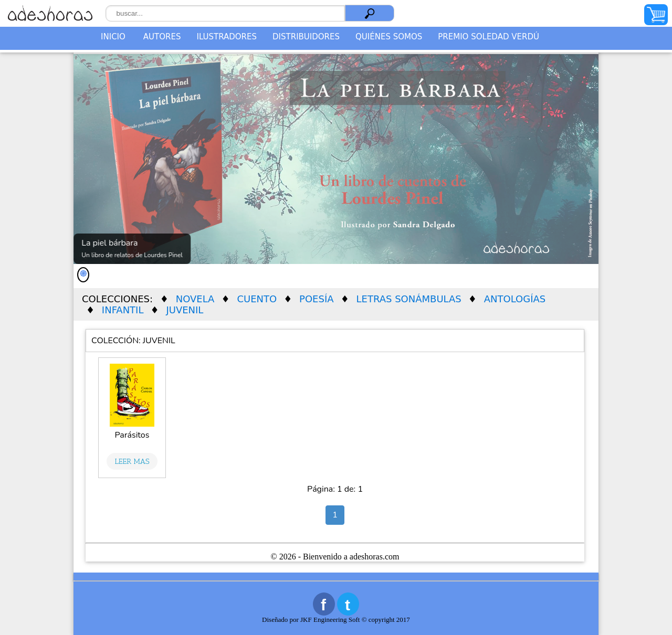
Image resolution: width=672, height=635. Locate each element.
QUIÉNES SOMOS (389, 37)
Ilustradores (227, 37)
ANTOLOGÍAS (515, 299)
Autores (162, 37)
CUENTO (257, 299)
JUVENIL (185, 310)
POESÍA (316, 299)
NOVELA (195, 299)
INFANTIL (123, 310)
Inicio (113, 37)
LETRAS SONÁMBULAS (409, 299)
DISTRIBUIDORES (306, 37)
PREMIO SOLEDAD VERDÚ (489, 37)
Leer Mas (132, 461)
